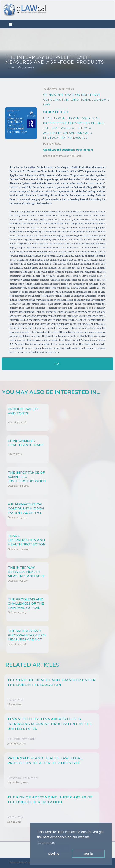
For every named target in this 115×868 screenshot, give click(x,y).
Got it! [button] (88, 854)
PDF (57, 364)
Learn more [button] (47, 843)
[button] (11, 24)
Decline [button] (54, 854)
